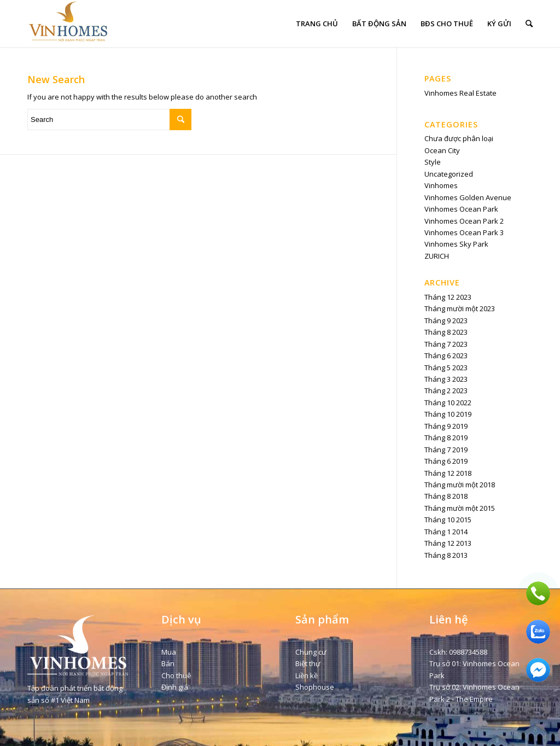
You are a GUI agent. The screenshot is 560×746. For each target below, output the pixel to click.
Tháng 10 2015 (448, 520)
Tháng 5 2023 (446, 368)
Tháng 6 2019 (446, 461)
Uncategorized (449, 174)
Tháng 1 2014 (446, 532)
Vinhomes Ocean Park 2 (464, 221)
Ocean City (442, 150)
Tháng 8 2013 (446, 555)
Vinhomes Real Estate (460, 93)
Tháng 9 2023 (446, 320)
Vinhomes (441, 185)
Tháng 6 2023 (446, 355)
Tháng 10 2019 (448, 414)
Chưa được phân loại (459, 138)
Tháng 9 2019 (446, 426)
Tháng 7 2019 (446, 450)
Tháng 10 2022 (448, 403)
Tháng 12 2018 (448, 473)
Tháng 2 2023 (446, 391)
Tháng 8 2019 (446, 438)
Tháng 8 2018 (446, 496)
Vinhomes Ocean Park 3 (464, 232)
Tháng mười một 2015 (460, 508)
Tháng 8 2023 (446, 332)
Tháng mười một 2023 (460, 308)
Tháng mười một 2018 (460, 485)
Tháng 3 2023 (446, 379)
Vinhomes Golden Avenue (468, 197)
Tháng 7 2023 (446, 344)
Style (433, 162)
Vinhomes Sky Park (456, 244)
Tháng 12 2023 (448, 297)
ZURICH (437, 256)
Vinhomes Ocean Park (461, 209)
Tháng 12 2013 (448, 543)
